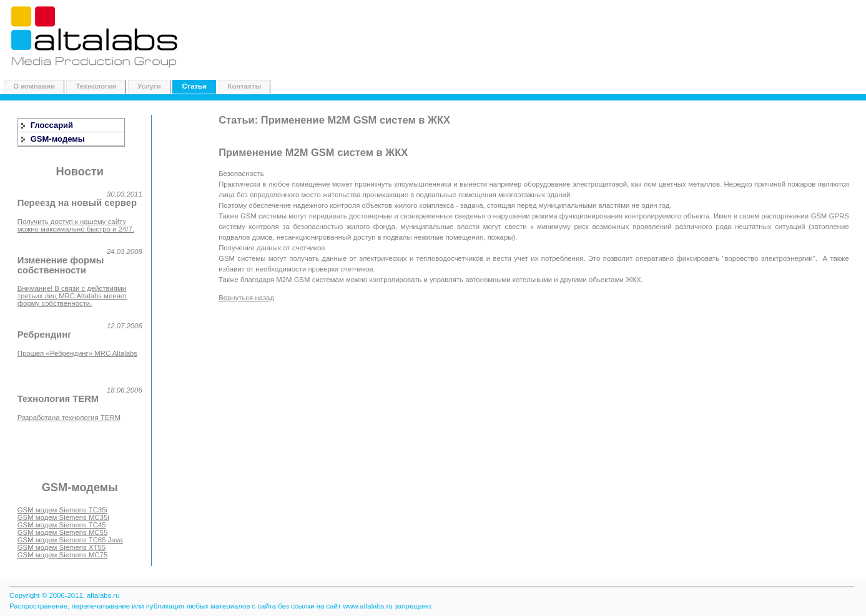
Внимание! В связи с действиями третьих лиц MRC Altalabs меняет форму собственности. (72, 296)
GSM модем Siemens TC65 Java (70, 540)
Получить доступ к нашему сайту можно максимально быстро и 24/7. (76, 225)
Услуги (149, 86)
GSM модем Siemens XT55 (62, 547)
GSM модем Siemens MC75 (62, 555)
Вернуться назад (246, 298)
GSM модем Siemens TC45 (62, 525)
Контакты (245, 86)
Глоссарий (52, 125)
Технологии (96, 86)
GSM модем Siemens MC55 (62, 532)
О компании (34, 86)
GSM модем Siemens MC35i (63, 517)
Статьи (194, 86)
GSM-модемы (58, 139)
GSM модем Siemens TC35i (62, 510)
